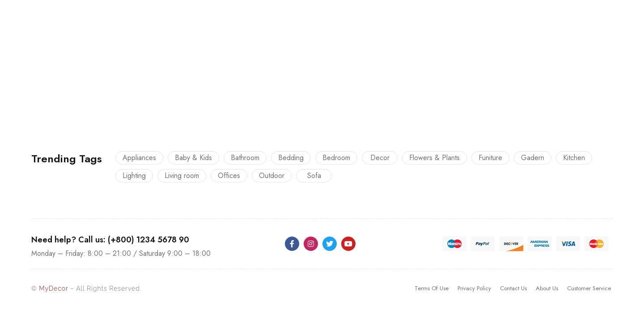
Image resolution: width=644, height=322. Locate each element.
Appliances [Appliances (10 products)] (139, 158)
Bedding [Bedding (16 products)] (291, 158)
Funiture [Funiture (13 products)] (490, 158)
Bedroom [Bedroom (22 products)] (336, 158)
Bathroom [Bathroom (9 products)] (245, 158)
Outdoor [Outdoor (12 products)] (272, 176)
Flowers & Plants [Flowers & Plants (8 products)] (434, 158)
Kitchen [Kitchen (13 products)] (574, 158)
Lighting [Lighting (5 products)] (134, 176)
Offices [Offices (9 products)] (229, 176)
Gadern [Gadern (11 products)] (533, 158)
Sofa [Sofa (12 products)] (314, 176)
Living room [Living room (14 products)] (182, 176)
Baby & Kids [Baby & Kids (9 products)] (193, 158)
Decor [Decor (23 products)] (380, 158)
